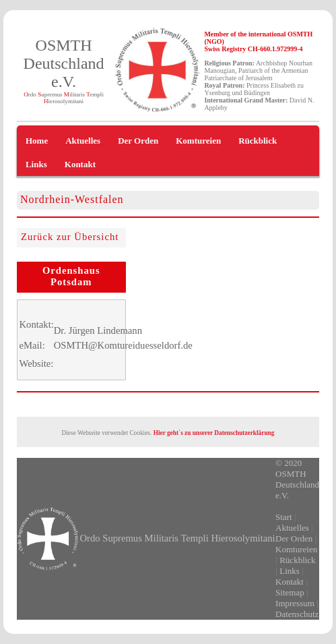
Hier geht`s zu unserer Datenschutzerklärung (214, 433)
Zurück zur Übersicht (70, 237)
